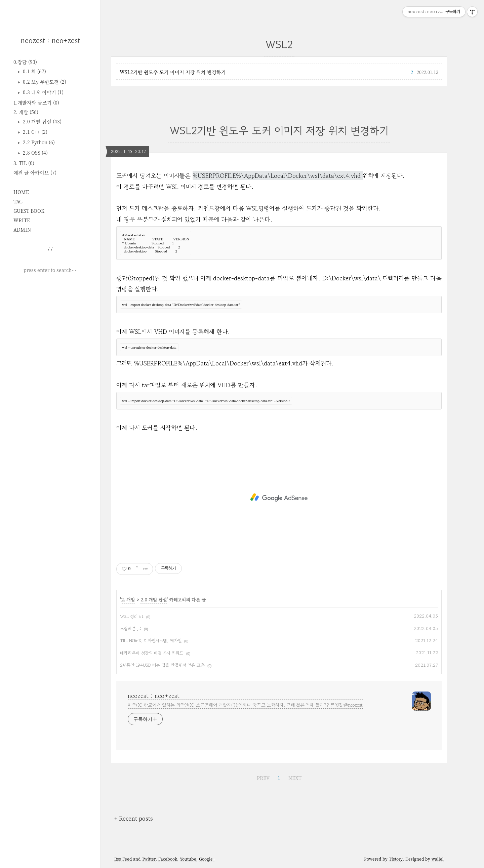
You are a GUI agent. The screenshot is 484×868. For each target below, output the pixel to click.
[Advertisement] (50, 385)
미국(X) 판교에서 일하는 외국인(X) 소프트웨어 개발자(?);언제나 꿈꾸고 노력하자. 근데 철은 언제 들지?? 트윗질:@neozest (245, 705)
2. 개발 (26, 112)
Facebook (168, 859)
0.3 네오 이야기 (43, 92)
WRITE (22, 220)
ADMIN (22, 230)
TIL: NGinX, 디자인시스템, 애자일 (151, 641)
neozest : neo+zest (50, 40)
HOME (21, 192)
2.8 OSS (35, 153)
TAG (18, 201)
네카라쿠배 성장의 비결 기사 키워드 (152, 653)
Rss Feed (123, 859)
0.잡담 (25, 62)
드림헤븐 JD (131, 628)
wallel (438, 859)
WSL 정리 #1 (132, 616)
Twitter (149, 859)
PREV (263, 778)
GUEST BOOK (29, 211)
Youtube (188, 859)
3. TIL (24, 163)
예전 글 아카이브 (35, 172)
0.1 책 (34, 71)
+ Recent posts (134, 818)
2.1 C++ (34, 132)
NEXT (295, 778)
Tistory (396, 859)
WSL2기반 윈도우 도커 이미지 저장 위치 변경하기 (173, 72)
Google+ (207, 859)
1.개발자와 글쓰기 (36, 103)
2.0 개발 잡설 (42, 121)
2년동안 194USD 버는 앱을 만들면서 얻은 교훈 (162, 665)
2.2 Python (38, 142)
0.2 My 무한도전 (44, 82)
